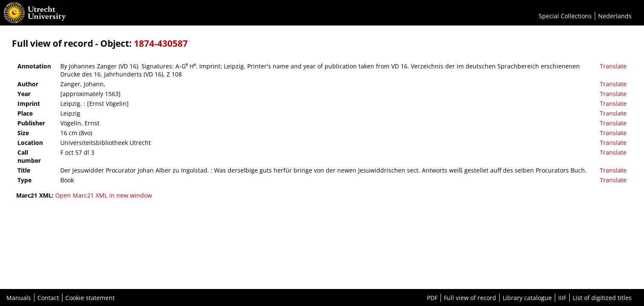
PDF (432, 298)
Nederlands (615, 16)
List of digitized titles (602, 298)
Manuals (19, 298)
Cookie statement (90, 298)
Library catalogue (527, 298)
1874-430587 (161, 43)
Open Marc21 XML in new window (104, 195)
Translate (613, 66)
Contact (48, 298)
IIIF (562, 298)
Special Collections (565, 16)
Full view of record (470, 298)
